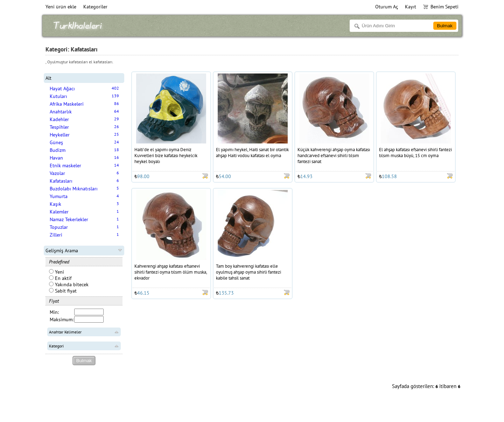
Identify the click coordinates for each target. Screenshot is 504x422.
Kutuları (58, 96)
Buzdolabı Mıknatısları (74, 189)
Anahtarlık (61, 112)
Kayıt (411, 7)
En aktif (60, 278)
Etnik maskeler (65, 166)
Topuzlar (59, 227)
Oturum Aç (387, 7)
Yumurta (59, 196)
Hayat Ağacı (62, 89)
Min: (54, 312)
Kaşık (55, 204)
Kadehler (59, 119)
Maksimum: (62, 319)
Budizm (58, 150)
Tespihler (59, 127)
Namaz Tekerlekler (69, 219)
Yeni (57, 272)
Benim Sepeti (441, 7)
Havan (56, 158)
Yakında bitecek (69, 284)
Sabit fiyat (63, 291)
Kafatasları (61, 181)
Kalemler (59, 212)
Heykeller (60, 135)
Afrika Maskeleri (67, 104)
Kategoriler (95, 7)
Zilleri (56, 235)
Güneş (56, 142)
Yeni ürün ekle (61, 7)
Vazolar (57, 173)
